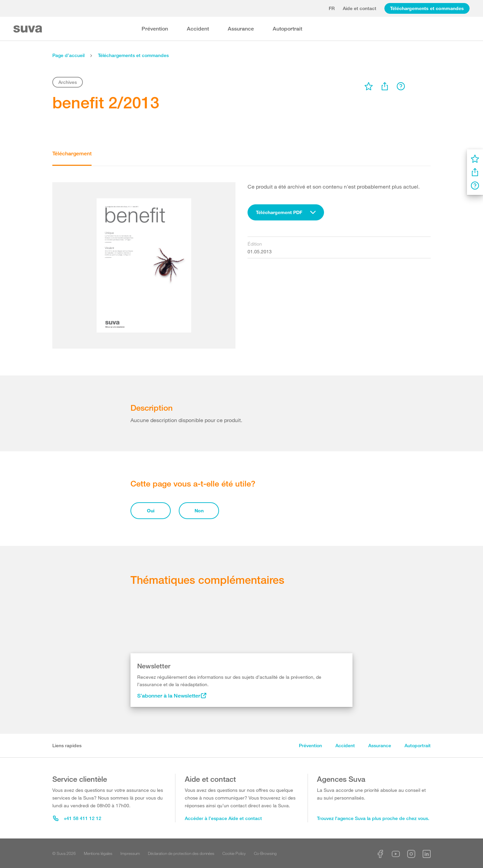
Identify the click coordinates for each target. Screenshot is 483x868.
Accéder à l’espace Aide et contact (223, 818)
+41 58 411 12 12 (77, 818)
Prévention (155, 29)
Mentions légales (98, 853)
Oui (151, 510)
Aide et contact (360, 8)
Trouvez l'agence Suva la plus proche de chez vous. (373, 818)
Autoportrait (287, 29)
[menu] (369, 86)
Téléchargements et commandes (427, 8)
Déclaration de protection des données (181, 853)
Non (199, 510)
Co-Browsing (265, 853)
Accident (198, 29)
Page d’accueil (68, 55)
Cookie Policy (234, 853)
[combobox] (286, 212)
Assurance (241, 29)
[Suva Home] (28, 29)
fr (332, 8)
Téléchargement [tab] (72, 154)
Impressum (130, 853)
